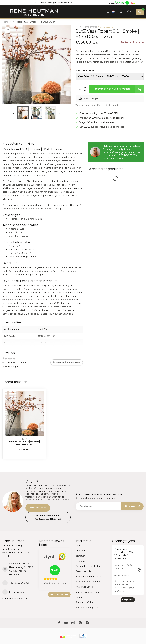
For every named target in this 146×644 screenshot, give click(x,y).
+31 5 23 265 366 (123, 155)
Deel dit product (114, 105)
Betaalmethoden (84, 571)
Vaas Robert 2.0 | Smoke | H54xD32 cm (24, 443)
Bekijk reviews (59, 595)
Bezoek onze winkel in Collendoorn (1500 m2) (48, 517)
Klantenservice (38, 508)
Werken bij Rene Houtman (89, 566)
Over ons (80, 561)
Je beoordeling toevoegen (67, 362)
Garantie (80, 597)
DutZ (78, 27)
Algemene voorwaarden (88, 582)
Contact (79, 546)
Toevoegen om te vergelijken (89, 105)
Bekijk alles (128, 600)
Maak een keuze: (86, 70)
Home (5, 22)
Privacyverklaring (84, 587)
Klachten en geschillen (87, 592)
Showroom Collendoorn (88, 602)
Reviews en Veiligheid (87, 607)
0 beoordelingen (106, 27)
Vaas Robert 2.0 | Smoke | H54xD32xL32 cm (34, 22)
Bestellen (80, 556)
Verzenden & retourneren (88, 576)
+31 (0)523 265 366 (19, 583)
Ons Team (81, 551)
